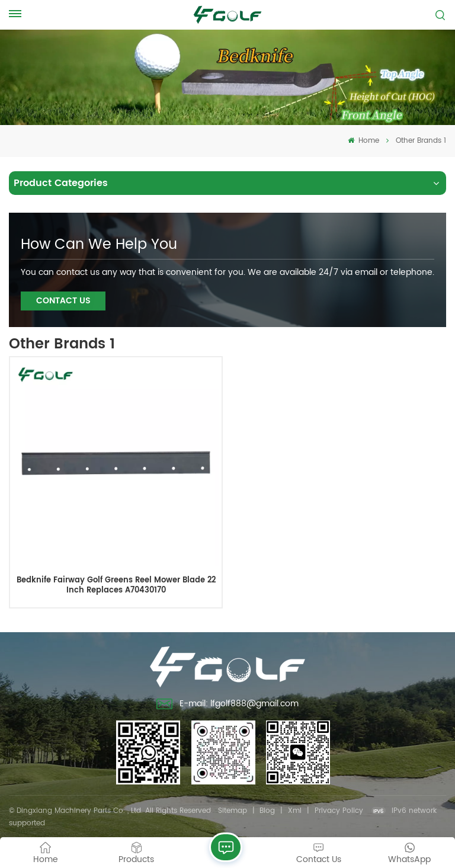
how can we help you (99, 245)
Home (363, 141)
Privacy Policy (339, 811)
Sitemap (233, 811)
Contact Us (63, 301)
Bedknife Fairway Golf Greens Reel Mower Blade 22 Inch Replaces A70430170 (116, 586)
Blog (267, 811)
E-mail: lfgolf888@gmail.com (228, 705)
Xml (295, 811)
